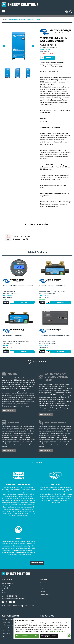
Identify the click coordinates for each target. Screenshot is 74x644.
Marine (42, 586)
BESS (42, 589)
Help (3, 637)
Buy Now (49, 58)
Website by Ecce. (29, 606)
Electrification (44, 595)
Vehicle (42, 592)
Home (5, 20)
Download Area (6, 634)
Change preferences (49, 636)
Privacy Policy (6, 628)
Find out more (9, 410)
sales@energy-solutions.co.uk (15, 598)
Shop (42, 583)
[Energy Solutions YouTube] (10, 602)
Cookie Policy (6, 622)
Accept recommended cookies (27, 636)
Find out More (37, 563)
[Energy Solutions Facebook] (3, 602)
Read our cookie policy (57, 631)
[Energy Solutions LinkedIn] (14, 602)
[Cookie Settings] (69, 636)
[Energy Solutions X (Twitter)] (7, 602)
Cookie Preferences (8, 625)
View (6, 302)
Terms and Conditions (8, 619)
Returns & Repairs (7, 631)
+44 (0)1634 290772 (10, 596)
